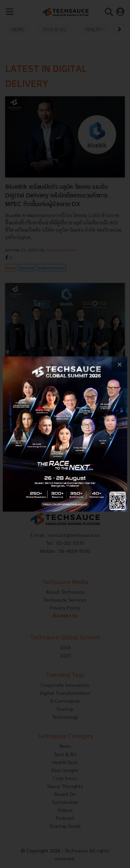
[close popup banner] (119, 364)
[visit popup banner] (65, 434)
